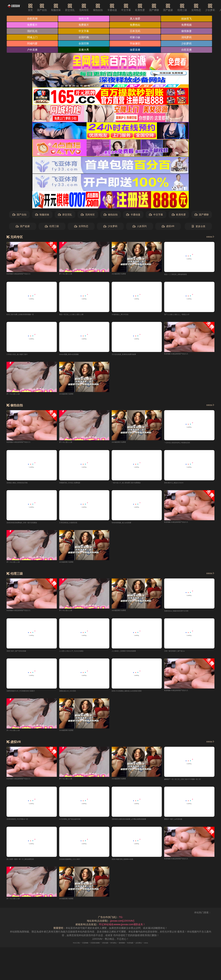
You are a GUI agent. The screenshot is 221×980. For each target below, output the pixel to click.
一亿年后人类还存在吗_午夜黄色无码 (184, 445)
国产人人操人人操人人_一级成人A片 (184, 316)
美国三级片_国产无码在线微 (22, 654)
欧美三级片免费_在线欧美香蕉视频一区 (28, 316)
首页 (39, 7)
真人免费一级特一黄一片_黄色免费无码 (28, 864)
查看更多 (208, 238)
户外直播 (33, 51)
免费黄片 (84, 25)
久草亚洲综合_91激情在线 (73, 525)
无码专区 (93, 7)
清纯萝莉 (188, 38)
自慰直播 (188, 51)
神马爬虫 (115, 948)
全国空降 (84, 44)
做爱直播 (136, 51)
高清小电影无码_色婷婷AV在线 (128, 864)
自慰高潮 (33, 19)
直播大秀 (84, 51)
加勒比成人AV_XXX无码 (72, 695)
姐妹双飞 (188, 19)
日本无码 (136, 32)
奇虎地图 (139, 948)
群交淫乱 (79, 7)
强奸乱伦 (33, 32)
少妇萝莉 (188, 44)
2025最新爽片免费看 (123, 275)
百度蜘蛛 (75, 948)
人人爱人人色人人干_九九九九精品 (78, 654)
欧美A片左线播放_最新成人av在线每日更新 (135, 695)
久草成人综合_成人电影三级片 (23, 356)
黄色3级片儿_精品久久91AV (179, 485)
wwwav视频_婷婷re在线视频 (75, 356)
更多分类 (198, 227)
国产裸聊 (163, 7)
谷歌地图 (103, 948)
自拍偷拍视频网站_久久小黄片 (76, 864)
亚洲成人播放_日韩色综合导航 (23, 485)
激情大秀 (84, 19)
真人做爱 (136, 19)
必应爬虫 (151, 948)
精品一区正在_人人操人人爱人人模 (78, 316)
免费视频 (188, 25)
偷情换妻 (188, 32)
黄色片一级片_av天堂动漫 (178, 823)
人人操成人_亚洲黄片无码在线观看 (131, 654)
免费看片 (33, 25)
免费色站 (136, 25)
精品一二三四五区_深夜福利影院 (182, 275)
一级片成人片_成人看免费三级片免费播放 (134, 485)
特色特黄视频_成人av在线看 (127, 525)
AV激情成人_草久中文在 (125, 316)
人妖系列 (140, 227)
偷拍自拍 (107, 7)
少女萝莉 (110, 227)
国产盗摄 (177, 7)
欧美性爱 (149, 7)
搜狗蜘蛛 (127, 948)
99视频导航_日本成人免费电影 (76, 485)
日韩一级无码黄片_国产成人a (180, 654)
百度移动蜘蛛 (89, 948)
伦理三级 (191, 7)
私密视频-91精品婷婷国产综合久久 (25, 275)
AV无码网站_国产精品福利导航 (76, 823)
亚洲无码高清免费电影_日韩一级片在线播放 (30, 525)
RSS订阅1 (62, 948)
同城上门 (33, 38)
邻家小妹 (136, 38)
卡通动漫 (121, 7)
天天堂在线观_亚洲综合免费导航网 (131, 356)
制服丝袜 (65, 7)
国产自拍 (51, 7)
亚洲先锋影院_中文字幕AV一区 (23, 823)
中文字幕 (135, 7)
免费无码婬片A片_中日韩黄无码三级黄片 (29, 695)
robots (161, 948)
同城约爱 (33, 44)
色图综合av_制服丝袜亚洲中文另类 (183, 614)
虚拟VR (168, 227)
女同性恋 (205, 7)
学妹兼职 (136, 44)
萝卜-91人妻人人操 (69, 275)
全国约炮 (84, 38)
